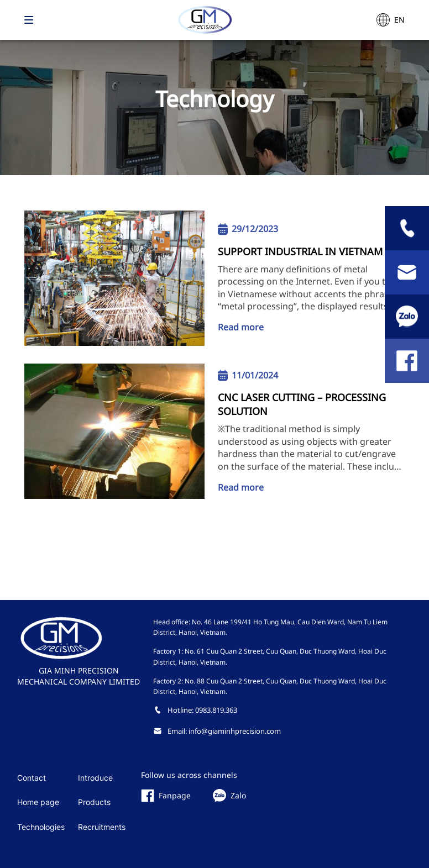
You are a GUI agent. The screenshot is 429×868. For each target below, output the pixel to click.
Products (94, 802)
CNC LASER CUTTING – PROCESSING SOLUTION (302, 404)
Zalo (229, 796)
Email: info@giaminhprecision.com (217, 731)
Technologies (41, 827)
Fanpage (166, 796)
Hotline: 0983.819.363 (195, 710)
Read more (241, 327)
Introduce (95, 778)
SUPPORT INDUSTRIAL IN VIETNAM (300, 251)
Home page (38, 802)
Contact (32, 778)
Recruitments (102, 827)
